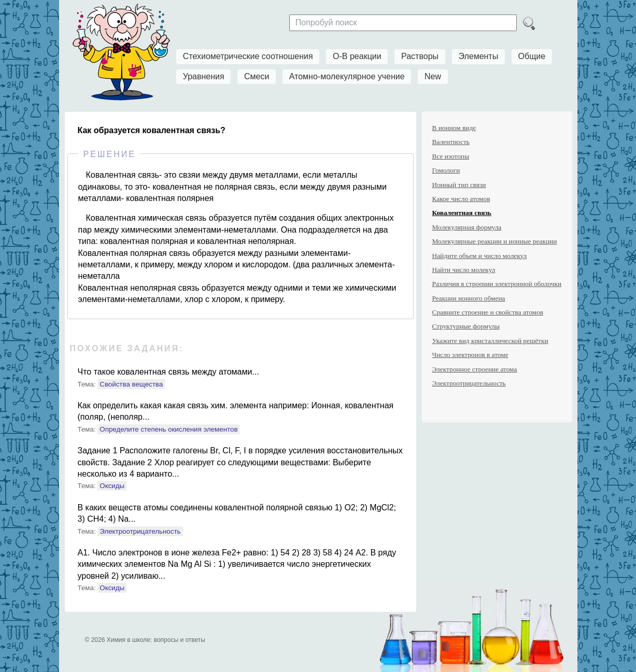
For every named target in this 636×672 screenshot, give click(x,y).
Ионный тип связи (459, 185)
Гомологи (446, 170)
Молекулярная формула (467, 227)
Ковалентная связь (462, 213)
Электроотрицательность (140, 531)
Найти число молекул (464, 270)
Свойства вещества (131, 384)
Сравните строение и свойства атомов (488, 312)
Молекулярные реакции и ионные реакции (495, 241)
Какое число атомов (461, 199)
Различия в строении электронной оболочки (497, 284)
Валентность (451, 142)
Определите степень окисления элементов (168, 429)
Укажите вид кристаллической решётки (490, 341)
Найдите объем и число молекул (480, 256)
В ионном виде (454, 128)
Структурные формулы (466, 326)
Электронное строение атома (475, 369)
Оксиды (112, 486)
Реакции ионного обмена (469, 298)
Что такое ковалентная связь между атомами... (168, 372)
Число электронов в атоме (470, 355)
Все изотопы (451, 156)
